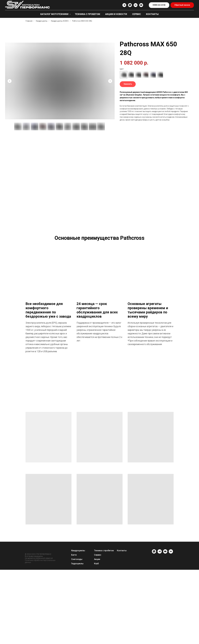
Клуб (96, 638)
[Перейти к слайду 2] (93, 443)
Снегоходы (77, 633)
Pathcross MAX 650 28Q (82, 21)
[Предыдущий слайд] (10, 81)
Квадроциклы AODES (60, 21)
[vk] (136, 5)
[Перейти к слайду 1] (90, 443)
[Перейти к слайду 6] (102, 443)
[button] (182, 5)
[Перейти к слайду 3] (95, 443)
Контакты (152, 14)
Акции (97, 633)
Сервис (137, 14)
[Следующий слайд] (110, 81)
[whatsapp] (130, 5)
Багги (74, 629)
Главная (29, 21)
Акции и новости (116, 14)
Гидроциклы (77, 638)
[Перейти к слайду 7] (104, 443)
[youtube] (141, 5)
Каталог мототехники (55, 14)
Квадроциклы (42, 21)
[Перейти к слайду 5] (100, 443)
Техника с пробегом (87, 14)
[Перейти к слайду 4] (97, 443)
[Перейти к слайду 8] (106, 443)
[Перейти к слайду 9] (109, 443)
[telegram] (124, 5)
